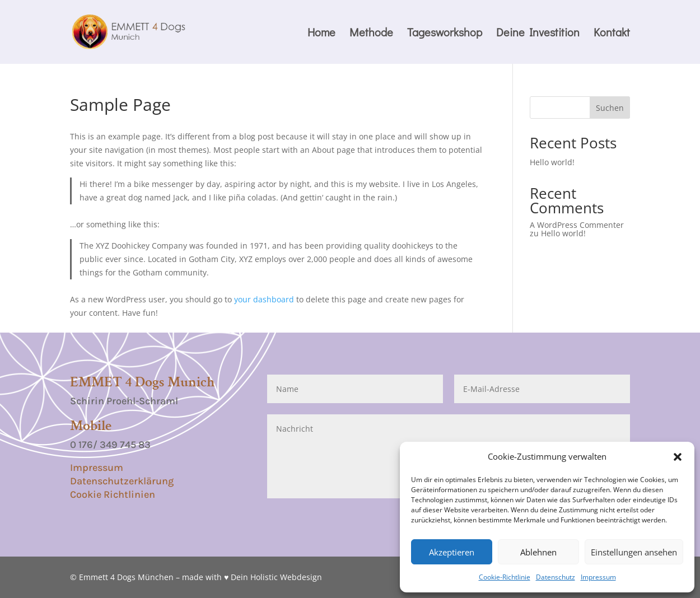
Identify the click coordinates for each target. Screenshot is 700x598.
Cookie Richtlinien (113, 494)
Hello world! (552, 162)
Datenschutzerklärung (122, 481)
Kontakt (612, 34)
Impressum (598, 577)
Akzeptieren (452, 552)
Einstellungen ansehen (634, 552)
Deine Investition (538, 34)
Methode (371, 34)
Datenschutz (556, 577)
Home (321, 34)
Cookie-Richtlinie (505, 577)
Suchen (610, 108)
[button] (678, 457)
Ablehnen (538, 552)
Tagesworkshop (445, 34)
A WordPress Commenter (577, 225)
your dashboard (264, 299)
